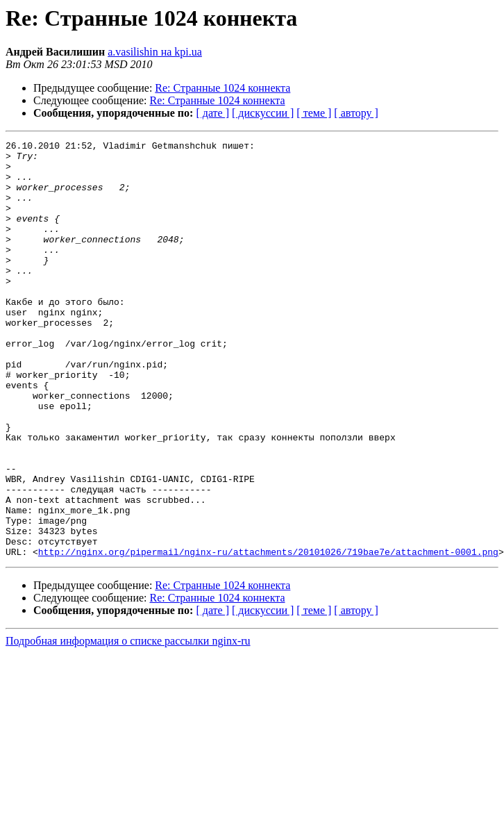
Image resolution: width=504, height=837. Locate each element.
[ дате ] (212, 113)
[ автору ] (356, 113)
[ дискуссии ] (263, 113)
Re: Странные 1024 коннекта (222, 88)
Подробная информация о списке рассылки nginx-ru (128, 724)
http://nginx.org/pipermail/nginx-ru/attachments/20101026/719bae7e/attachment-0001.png (268, 635)
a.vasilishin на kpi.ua (155, 52)
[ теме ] (314, 113)
